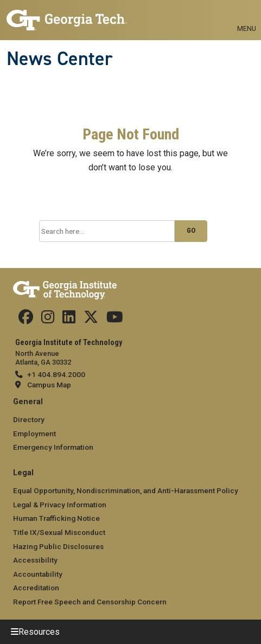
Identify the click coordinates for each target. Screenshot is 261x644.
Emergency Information (53, 447)
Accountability (38, 574)
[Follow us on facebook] (26, 320)
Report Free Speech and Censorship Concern (90, 602)
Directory (29, 419)
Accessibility (35, 560)
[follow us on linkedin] (69, 320)
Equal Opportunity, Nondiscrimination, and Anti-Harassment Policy (126, 490)
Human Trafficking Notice (56, 518)
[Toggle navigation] (247, 16)
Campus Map (49, 385)
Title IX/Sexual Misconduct (59, 532)
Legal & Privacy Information (60, 505)
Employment (34, 433)
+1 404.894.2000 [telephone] (56, 374)
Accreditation (36, 588)
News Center (60, 59)
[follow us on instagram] (48, 320)
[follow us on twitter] (91, 320)
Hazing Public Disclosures (58, 546)
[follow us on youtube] (115, 320)
